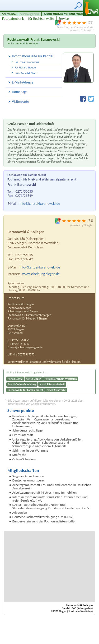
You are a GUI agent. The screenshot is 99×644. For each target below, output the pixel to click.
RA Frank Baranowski (27, 62)
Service (64, 19)
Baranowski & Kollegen (25, 43)
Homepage (20, 92)
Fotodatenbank (13, 19)
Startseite (9, 14)
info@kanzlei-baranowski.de (40, 204)
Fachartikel (75, 14)
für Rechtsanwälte (41, 19)
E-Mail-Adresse (23, 82)
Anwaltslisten (53, 14)
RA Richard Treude (25, 68)
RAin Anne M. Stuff (26, 73)
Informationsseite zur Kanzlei (32, 56)
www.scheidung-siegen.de (41, 274)
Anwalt (15, 379)
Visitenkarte (20, 102)
